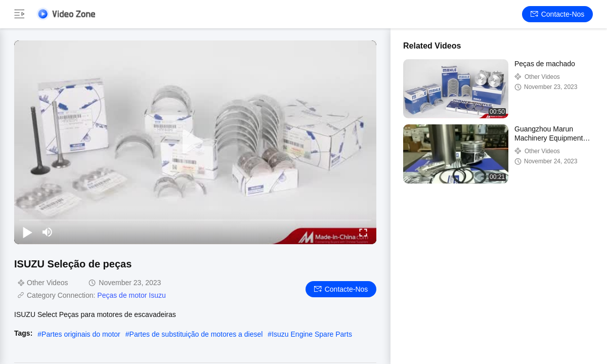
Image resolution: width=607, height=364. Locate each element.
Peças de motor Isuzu (131, 295)
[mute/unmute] (48, 232)
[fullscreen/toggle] (363, 232)
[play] (195, 142)
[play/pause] (27, 232)
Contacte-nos (558, 14)
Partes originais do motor (81, 334)
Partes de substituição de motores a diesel (196, 334)
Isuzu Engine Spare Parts (312, 334)
